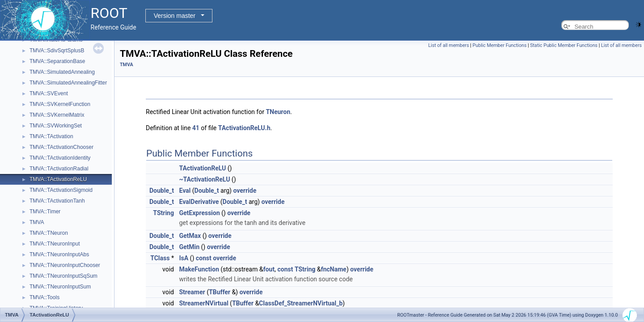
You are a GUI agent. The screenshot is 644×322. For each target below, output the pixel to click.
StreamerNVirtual (203, 303)
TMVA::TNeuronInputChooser (65, 265)
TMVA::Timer (45, 212)
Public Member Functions (500, 45)
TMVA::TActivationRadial (59, 169)
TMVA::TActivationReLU (58, 179)
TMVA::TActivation (51, 136)
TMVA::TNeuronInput (55, 244)
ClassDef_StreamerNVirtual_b (301, 303)
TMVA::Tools (44, 297)
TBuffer (220, 292)
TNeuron (278, 112)
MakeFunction (199, 269)
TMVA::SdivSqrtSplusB (57, 51)
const (204, 258)
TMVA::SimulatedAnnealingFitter (68, 83)
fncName (333, 269)
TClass (160, 258)
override (245, 191)
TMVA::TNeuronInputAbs (59, 254)
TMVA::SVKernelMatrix (57, 115)
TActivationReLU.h (244, 128)
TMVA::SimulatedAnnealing (62, 72)
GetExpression (199, 213)
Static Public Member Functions (564, 45)
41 (196, 128)
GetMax (190, 236)
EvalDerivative (199, 202)
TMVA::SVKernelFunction (60, 104)
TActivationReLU (202, 168)
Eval (185, 191)
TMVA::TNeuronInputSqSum (64, 276)
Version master (175, 16)
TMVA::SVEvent (49, 93)
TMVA (37, 222)
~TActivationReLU (204, 179)
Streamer (192, 292)
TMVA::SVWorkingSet (56, 126)
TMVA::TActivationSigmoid (61, 190)
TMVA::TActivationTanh (57, 201)
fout (269, 269)
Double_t (162, 191)
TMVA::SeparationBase (57, 61)
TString (163, 213)
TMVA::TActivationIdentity (60, 158)
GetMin (189, 247)
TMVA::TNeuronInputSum (60, 287)
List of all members (449, 45)
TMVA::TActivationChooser (61, 147)
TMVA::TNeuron (49, 233)
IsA (184, 258)
